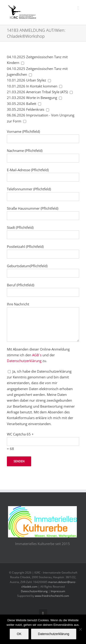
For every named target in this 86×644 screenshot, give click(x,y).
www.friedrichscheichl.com (52, 596)
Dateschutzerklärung (34, 591)
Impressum (58, 591)
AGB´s (37, 355)
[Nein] (80, 629)
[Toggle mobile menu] (78, 8)
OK (19, 634)
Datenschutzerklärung (24, 361)
